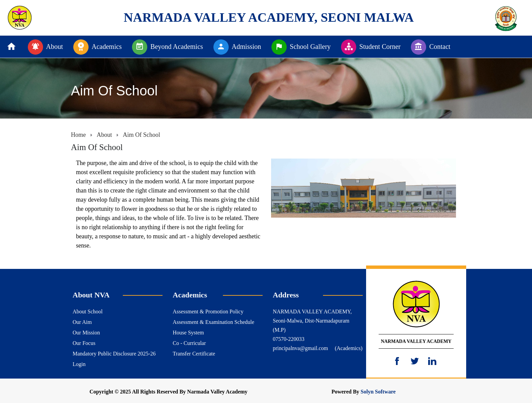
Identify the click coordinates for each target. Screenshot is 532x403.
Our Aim (82, 322)
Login (79, 364)
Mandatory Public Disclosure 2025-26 (114, 354)
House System (188, 333)
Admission (237, 47)
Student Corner (371, 47)
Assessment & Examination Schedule (213, 322)
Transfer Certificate (194, 354)
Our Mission (86, 333)
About (45, 47)
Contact (431, 47)
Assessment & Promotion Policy (208, 312)
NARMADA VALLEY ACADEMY (416, 341)
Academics (98, 47)
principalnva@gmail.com (300, 348)
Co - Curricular (189, 343)
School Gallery (301, 47)
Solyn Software (378, 392)
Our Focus (84, 343)
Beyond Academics (167, 47)
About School (88, 312)
